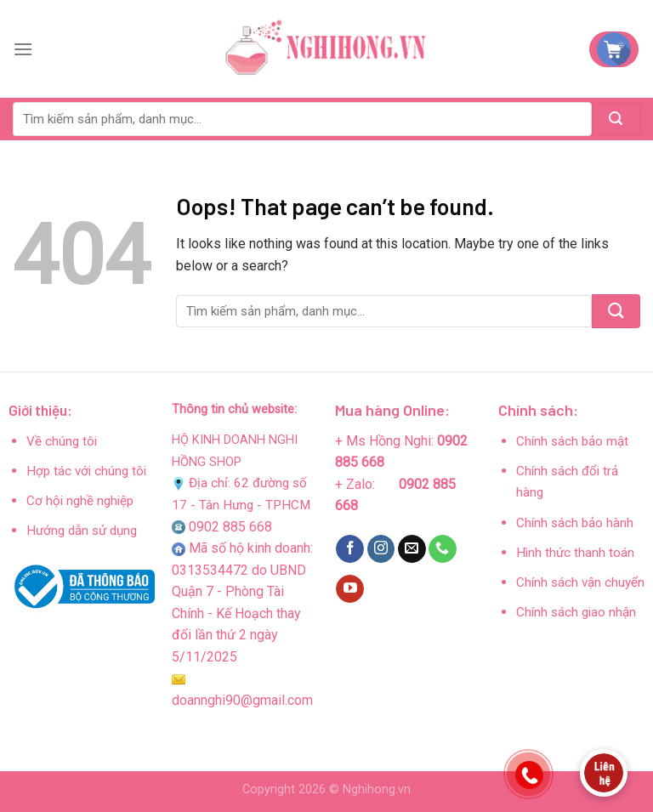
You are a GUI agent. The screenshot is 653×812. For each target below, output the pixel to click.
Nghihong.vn (377, 789)
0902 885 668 (230, 527)
